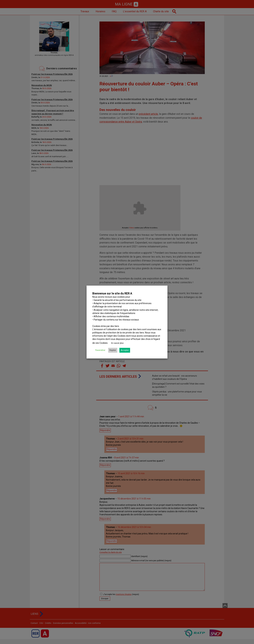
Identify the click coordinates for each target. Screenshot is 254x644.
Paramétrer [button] (100, 350)
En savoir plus (117, 343)
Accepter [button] (125, 350)
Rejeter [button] (113, 350)
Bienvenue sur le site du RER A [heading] (112, 293)
